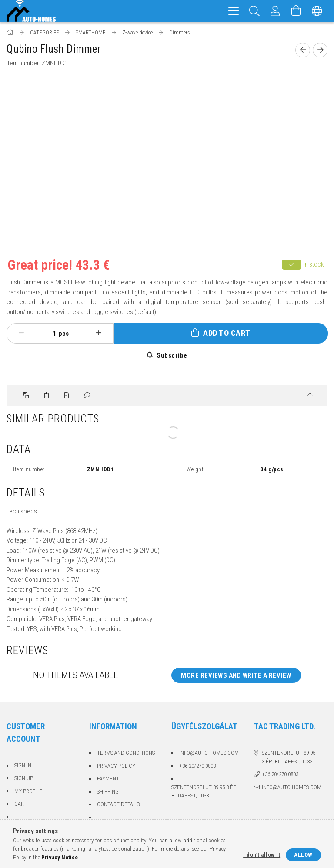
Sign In (23, 765)
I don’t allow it (262, 855)
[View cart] (296, 11)
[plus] (99, 333)
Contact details (118, 804)
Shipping (108, 792)
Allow (303, 855)
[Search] (254, 11)
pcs (64, 334)
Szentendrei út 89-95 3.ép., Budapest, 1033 (205, 792)
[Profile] (275, 11)
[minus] (21, 333)
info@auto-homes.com (209, 753)
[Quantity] (50, 334)
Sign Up (24, 778)
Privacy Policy (116, 766)
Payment (108, 778)
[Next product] (320, 50)
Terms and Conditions (126, 753)
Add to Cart (227, 333)
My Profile (28, 791)
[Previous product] (303, 50)
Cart (20, 804)
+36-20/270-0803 (197, 766)
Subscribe (171, 355)
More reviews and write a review (236, 675)
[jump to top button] (310, 396)
